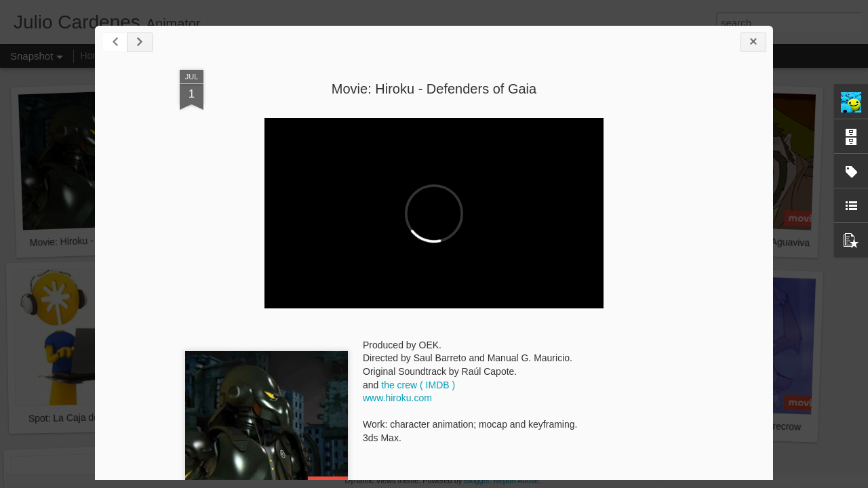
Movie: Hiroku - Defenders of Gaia (434, 89)
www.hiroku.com (397, 398)
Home (93, 56)
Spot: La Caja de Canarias (84, 418)
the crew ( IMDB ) (418, 385)
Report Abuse (516, 481)
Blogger (476, 481)
